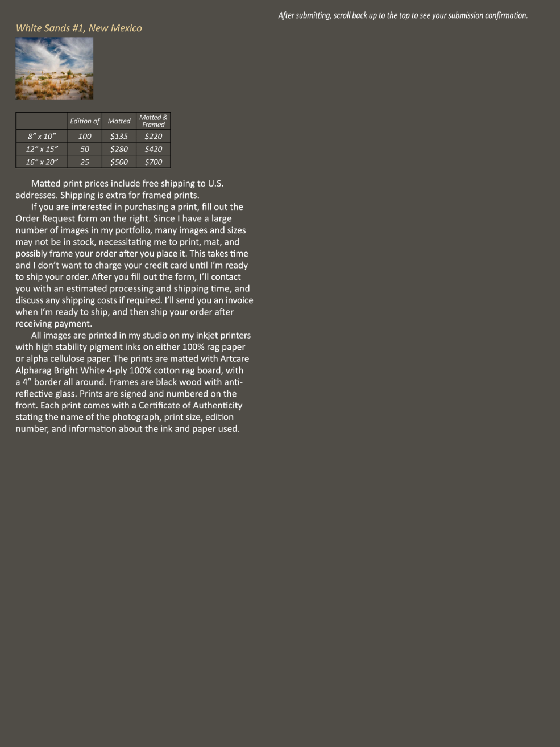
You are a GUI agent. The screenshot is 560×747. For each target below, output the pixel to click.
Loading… (403, 383)
